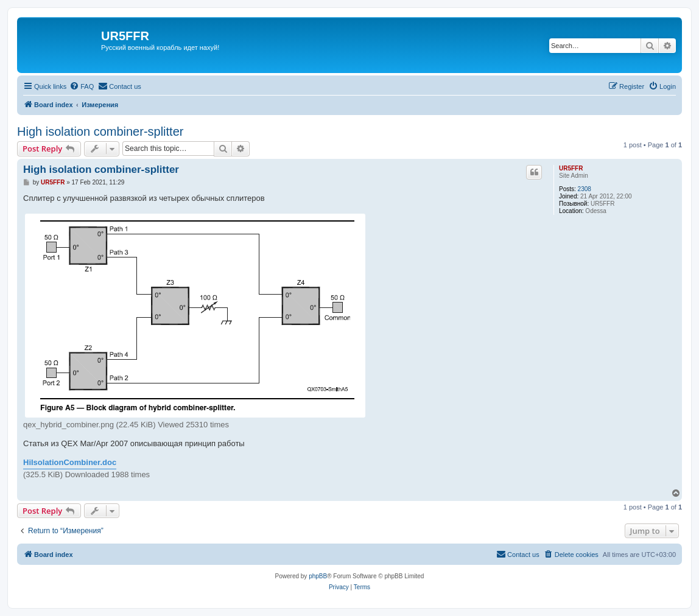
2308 (585, 189)
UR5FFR (571, 168)
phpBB (318, 576)
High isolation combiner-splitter (100, 131)
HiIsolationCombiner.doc (70, 462)
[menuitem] (82, 86)
